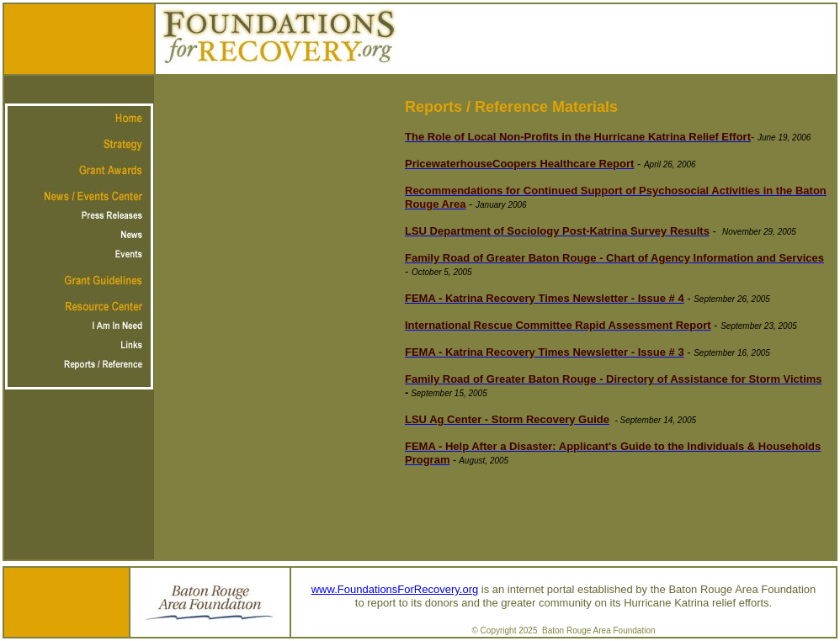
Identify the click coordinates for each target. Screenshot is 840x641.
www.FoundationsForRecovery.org (395, 589)
